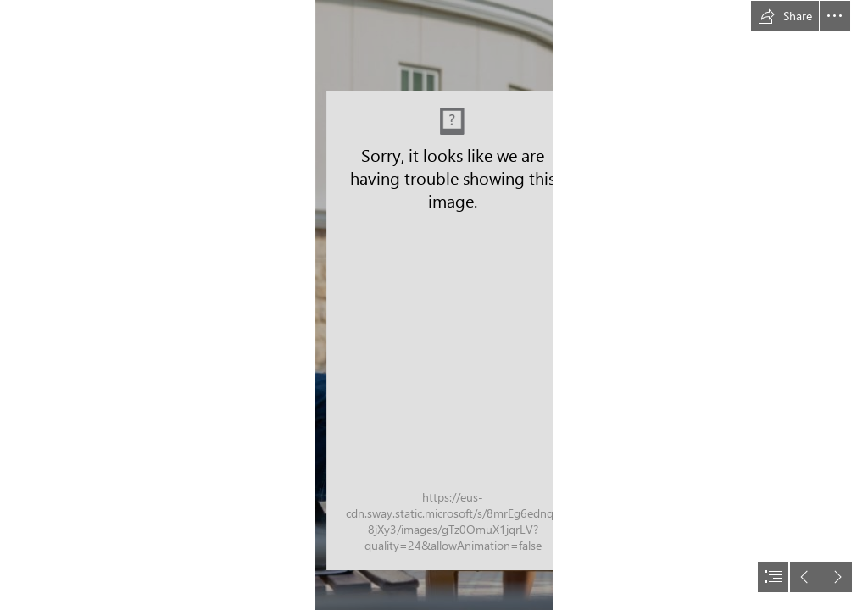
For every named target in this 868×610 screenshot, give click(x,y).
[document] (434, 305)
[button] (785, 16)
